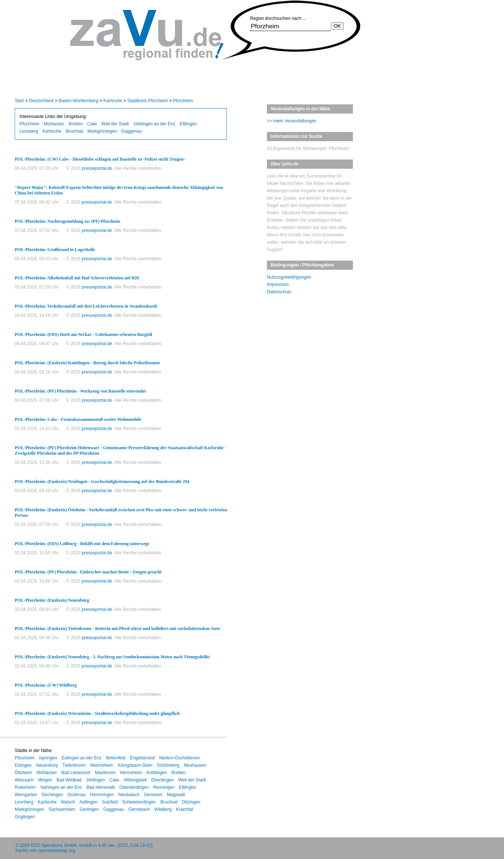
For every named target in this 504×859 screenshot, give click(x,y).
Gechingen (52, 795)
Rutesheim (25, 787)
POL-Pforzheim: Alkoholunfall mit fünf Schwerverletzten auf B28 (77, 278)
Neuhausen (195, 765)
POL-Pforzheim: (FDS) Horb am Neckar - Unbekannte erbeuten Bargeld (83, 334)
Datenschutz (279, 292)
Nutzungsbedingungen (289, 277)
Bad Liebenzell (76, 773)
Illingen (45, 780)
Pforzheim (183, 101)
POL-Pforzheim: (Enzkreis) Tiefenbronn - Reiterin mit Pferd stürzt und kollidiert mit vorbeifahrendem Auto (117, 629)
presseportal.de (97, 168)
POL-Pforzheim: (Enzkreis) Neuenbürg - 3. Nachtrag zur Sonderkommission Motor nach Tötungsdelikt (112, 657)
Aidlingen (88, 802)
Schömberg (168, 765)
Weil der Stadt (115, 124)
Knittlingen (157, 773)
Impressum (278, 284)
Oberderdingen (134, 787)
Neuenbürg (47, 765)
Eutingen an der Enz (81, 758)
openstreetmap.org (56, 851)
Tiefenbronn (74, 765)
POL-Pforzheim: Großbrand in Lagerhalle (55, 250)
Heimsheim (131, 773)
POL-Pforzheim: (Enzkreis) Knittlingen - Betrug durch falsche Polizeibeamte (87, 363)
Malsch (68, 802)
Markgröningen (102, 131)
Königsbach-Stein (135, 765)
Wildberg (163, 809)
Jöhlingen (95, 780)
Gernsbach (139, 809)
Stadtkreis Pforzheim (148, 101)
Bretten (76, 124)
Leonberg (29, 131)
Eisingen (23, 765)
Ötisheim (23, 773)
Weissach (24, 780)
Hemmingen (102, 795)
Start (19, 101)
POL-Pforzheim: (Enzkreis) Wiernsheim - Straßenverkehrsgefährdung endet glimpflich (97, 713)
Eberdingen (162, 780)
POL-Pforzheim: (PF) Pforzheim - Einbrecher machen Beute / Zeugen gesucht (88, 572)
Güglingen (25, 817)
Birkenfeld (116, 758)
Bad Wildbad (69, 780)
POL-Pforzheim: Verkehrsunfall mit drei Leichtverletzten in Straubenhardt (86, 306)
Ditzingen (191, 802)
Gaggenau (132, 131)
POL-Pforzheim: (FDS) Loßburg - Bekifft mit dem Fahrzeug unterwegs (82, 544)
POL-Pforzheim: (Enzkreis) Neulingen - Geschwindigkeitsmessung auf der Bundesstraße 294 (102, 482)
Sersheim (153, 795)
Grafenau (76, 795)
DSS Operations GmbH (54, 845)
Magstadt (176, 795)
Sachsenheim (62, 809)
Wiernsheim (102, 765)
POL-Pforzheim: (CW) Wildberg (46, 685)
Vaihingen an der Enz (154, 124)
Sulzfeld (110, 802)
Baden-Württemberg (78, 101)
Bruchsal (74, 131)
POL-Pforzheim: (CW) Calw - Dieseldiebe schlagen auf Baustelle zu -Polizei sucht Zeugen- (100, 159)
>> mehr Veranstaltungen (292, 121)
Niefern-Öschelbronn (180, 758)
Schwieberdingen (139, 802)
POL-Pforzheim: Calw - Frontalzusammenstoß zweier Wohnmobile (78, 419)
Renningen (164, 787)
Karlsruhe (113, 101)
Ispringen (48, 758)
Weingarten (26, 795)
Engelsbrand (142, 758)
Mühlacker (54, 124)
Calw (92, 124)
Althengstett (135, 780)
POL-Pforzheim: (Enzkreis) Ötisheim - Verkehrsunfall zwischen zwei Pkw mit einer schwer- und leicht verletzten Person (121, 513)
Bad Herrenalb (101, 787)
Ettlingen (188, 124)
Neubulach (129, 795)
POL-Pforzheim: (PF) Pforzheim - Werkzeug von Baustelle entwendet (80, 391)
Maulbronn (105, 773)
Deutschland (41, 101)
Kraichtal (185, 809)
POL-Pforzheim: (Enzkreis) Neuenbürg (52, 600)
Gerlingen (89, 809)
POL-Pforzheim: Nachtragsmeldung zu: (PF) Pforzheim (67, 221)
